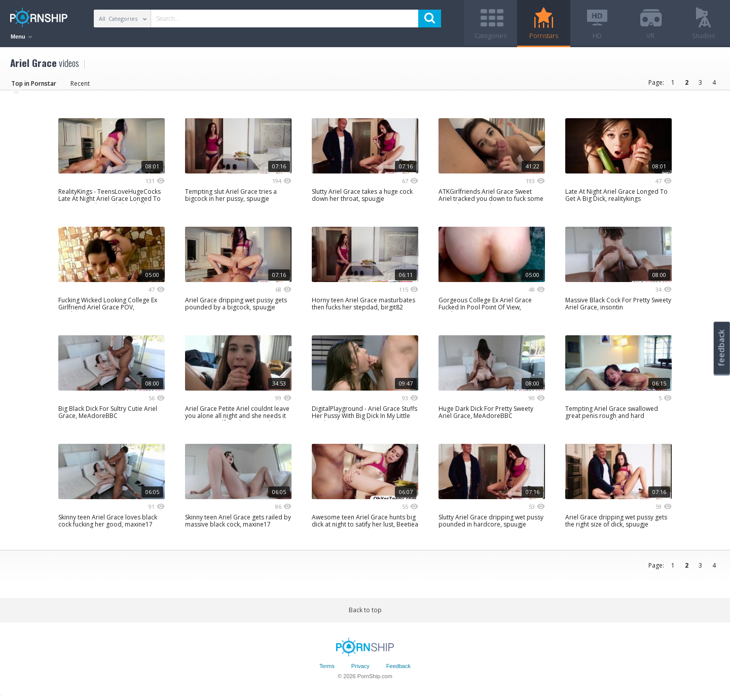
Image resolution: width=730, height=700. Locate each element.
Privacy (360, 666)
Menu (21, 37)
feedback (721, 348)
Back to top (365, 610)
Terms (327, 666)
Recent (80, 83)
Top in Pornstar (34, 83)
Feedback (398, 666)
